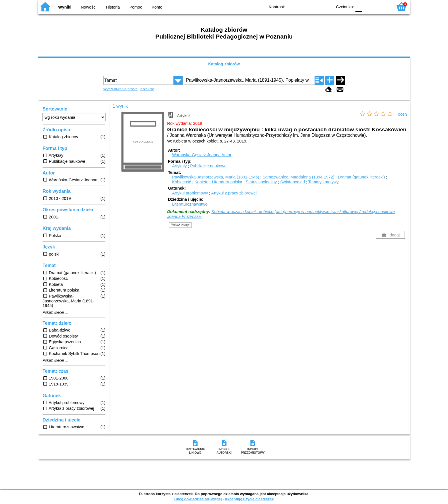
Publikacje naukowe (208, 166)
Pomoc (136, 7)
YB (315, 6)
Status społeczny (261, 182)
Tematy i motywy (323, 182)
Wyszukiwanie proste (121, 89)
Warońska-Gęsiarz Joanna (202, 155)
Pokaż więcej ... (55, 312)
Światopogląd (293, 182)
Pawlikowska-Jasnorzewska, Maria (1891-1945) (216, 177)
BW (303, 6)
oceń (402, 114)
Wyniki (65, 7)
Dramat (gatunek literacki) (361, 177)
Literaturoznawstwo (190, 204)
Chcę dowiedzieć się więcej (198, 499)
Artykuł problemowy (190, 193)
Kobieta (202, 182)
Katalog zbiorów (224, 64)
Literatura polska (227, 182)
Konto (157, 7)
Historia (113, 7)
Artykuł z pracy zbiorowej (234, 193)
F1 (369, 6)
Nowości (89, 7)
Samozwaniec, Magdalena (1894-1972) (298, 177)
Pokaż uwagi (180, 225)
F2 (382, 6)
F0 (359, 6)
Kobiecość (181, 182)
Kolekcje (147, 89)
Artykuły (179, 166)
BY (326, 6)
